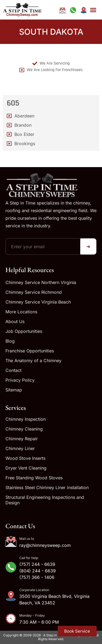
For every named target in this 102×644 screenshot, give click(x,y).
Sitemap (14, 390)
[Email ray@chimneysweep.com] (63, 10)
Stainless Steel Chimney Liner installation (47, 487)
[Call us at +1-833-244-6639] (73, 10)
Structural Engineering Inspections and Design (45, 500)
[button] (93, 10)
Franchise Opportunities (30, 351)
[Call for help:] (11, 567)
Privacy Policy (20, 380)
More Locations (21, 312)
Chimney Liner (20, 448)
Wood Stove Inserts (25, 458)
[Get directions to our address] (84, 10)
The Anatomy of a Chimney (33, 361)
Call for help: (29, 558)
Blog (10, 341)
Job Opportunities (24, 331)
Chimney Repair (22, 439)
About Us (15, 321)
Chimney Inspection (26, 419)
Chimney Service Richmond (34, 292)
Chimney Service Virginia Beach (38, 302)
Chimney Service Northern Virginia (41, 282)
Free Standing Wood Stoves (34, 478)
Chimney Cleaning (24, 429)
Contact (13, 370)
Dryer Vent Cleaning (26, 468)
